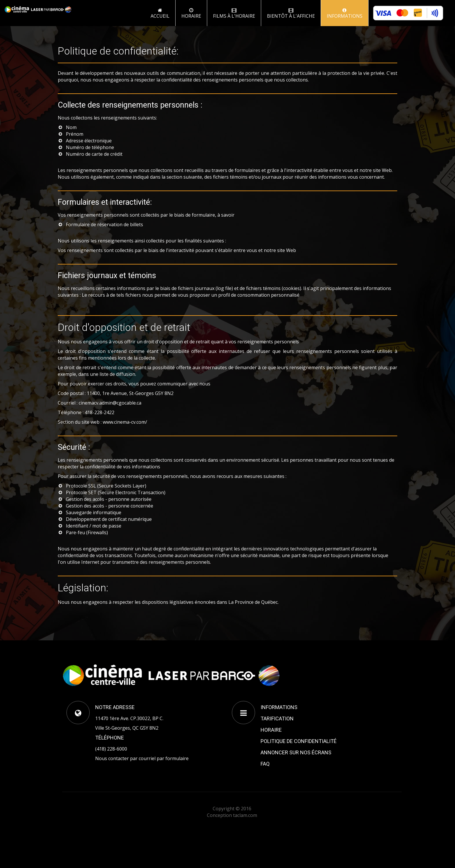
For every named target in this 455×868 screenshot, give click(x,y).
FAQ (265, 764)
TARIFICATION (277, 718)
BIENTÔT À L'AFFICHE (291, 13)
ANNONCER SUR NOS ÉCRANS (296, 752)
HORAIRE (271, 730)
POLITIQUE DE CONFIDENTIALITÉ (299, 741)
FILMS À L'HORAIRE (234, 13)
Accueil (160, 13)
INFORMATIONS (345, 13)
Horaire (191, 13)
